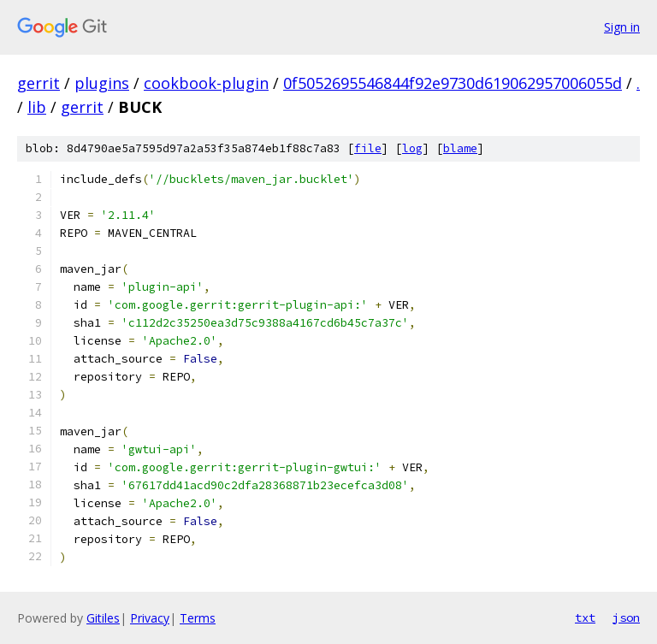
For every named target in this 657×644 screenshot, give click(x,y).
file (368, 148)
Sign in (622, 27)
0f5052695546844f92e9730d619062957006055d (453, 83)
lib (37, 107)
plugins (102, 83)
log (412, 148)
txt (585, 617)
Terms (198, 618)
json (626, 617)
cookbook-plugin (206, 83)
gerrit (38, 83)
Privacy (150, 618)
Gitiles (103, 618)
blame (460, 148)
